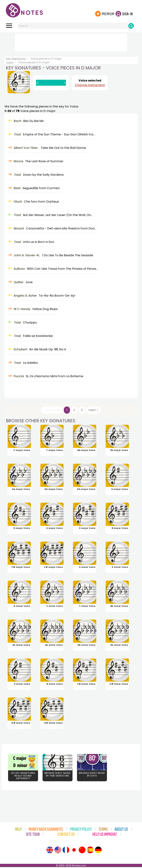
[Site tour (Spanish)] (90, 851)
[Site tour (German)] (98, 851)
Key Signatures (16, 59)
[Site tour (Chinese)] (82, 851)
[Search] (131, 26)
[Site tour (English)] (50, 851)
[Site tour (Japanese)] (74, 851)
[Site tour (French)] (66, 851)
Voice (10, 62)
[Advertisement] (71, 42)
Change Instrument (90, 85)
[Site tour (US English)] (58, 851)
